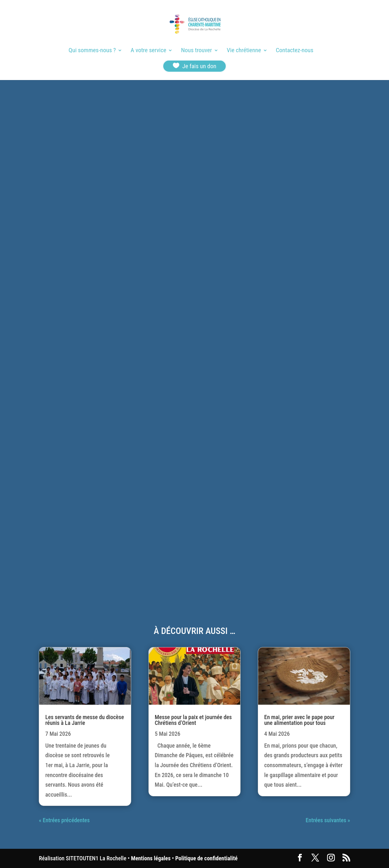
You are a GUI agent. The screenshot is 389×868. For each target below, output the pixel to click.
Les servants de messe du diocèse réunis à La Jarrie (85, 720)
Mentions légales (151, 858)
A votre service (148, 51)
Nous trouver (197, 51)
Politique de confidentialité (206, 858)
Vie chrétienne (244, 51)
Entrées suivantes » (328, 820)
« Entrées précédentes (64, 820)
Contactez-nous (295, 51)
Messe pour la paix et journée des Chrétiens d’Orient (193, 720)
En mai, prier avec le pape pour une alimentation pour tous (299, 720)
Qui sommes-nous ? (92, 51)
